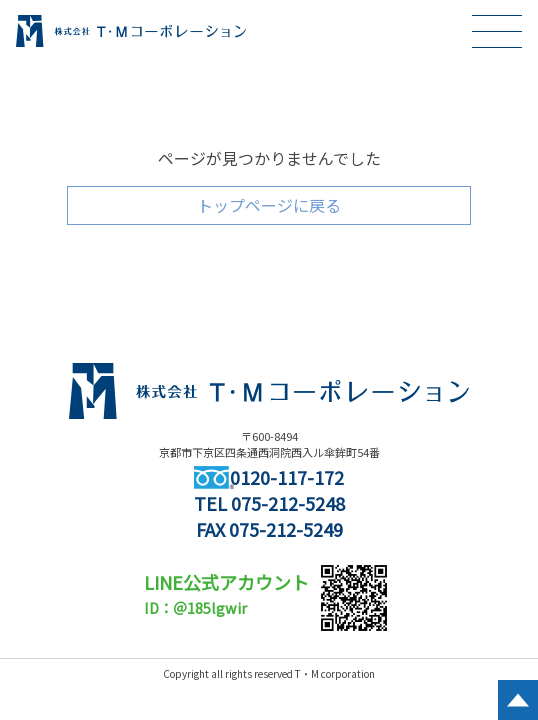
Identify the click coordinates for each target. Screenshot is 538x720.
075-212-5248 (288, 503)
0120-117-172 (269, 477)
